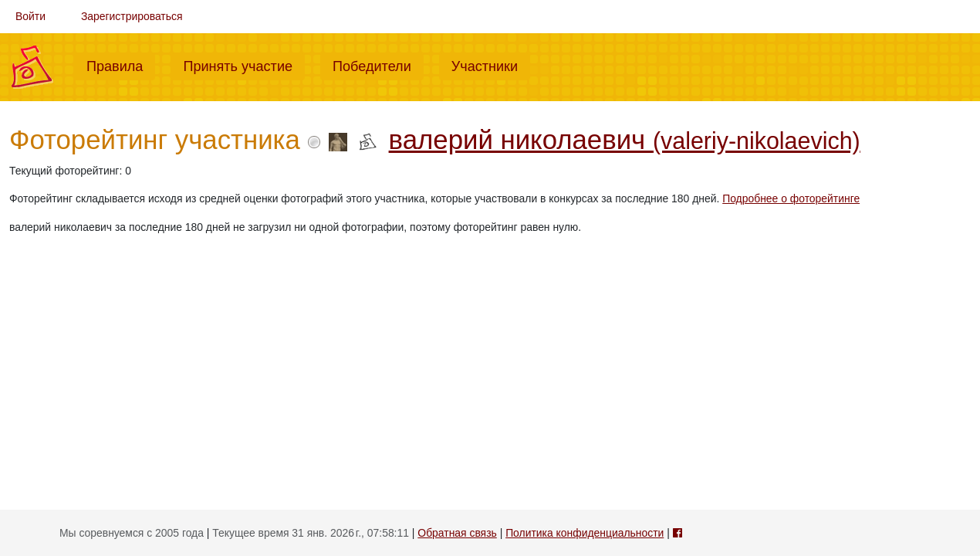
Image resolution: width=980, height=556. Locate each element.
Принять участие (244, 65)
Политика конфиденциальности (585, 533)
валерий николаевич (625, 140)
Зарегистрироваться (132, 16)
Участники (491, 65)
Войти (30, 16)
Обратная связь (457, 533)
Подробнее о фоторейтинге (791, 198)
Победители (378, 65)
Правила (121, 65)
